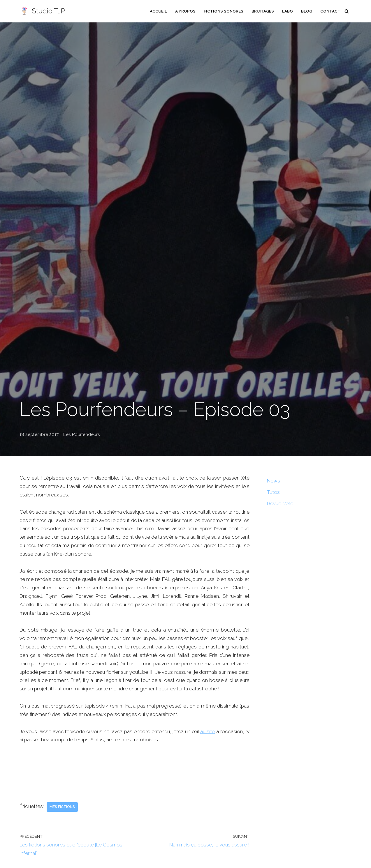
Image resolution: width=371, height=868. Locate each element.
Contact (330, 11)
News (274, 481)
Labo (287, 11)
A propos (185, 11)
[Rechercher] (347, 11)
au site (208, 732)
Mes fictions (63, 807)
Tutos (274, 492)
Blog (306, 11)
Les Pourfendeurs (81, 434)
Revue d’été (280, 503)
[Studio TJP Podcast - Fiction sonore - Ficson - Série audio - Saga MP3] (42, 11)
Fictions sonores (223, 11)
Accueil (158, 11)
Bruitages (262, 11)
